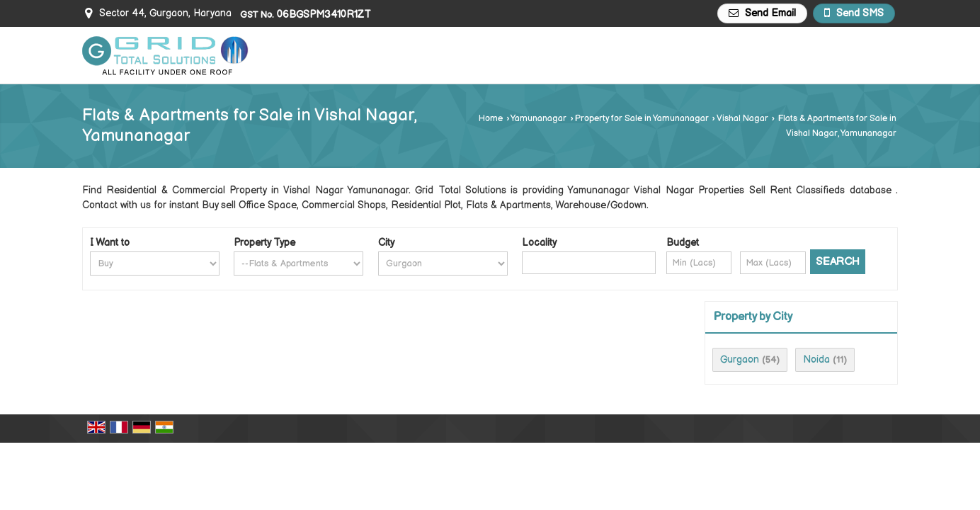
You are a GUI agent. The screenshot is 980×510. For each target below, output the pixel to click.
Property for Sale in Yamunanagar (642, 119)
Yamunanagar (539, 119)
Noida (816, 359)
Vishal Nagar (742, 119)
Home (491, 119)
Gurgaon (740, 359)
